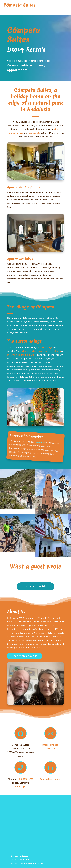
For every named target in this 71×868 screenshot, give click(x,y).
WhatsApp (21, 786)
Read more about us (25, 656)
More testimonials (36, 586)
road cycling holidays (50, 351)
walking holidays (28, 351)
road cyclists (34, 133)
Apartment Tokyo (20, 259)
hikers (56, 129)
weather (40, 442)
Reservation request (50, 779)
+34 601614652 (26, 779)
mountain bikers (15, 133)
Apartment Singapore (24, 187)
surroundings (45, 347)
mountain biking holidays (21, 355)
